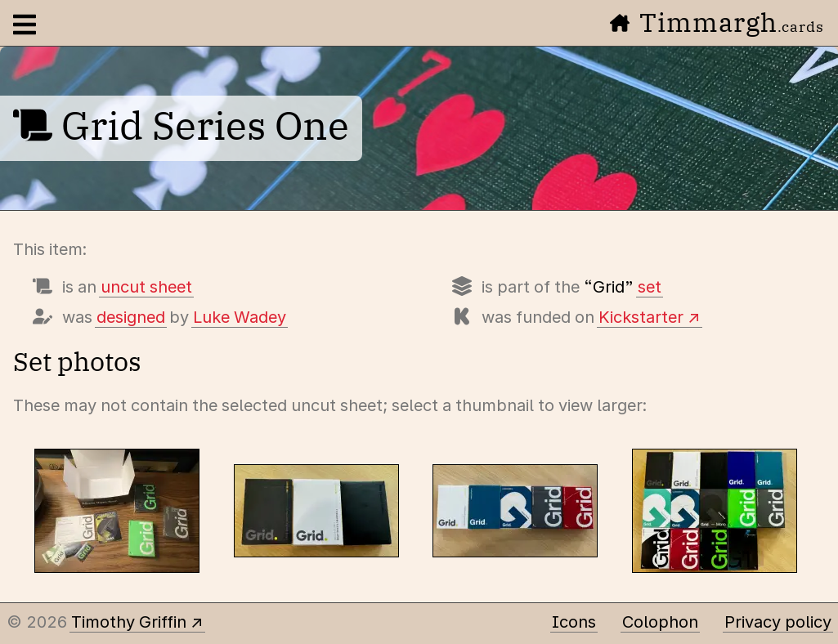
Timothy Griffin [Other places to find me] (129, 622)
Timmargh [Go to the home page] (717, 22)
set (650, 287)
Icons (574, 622)
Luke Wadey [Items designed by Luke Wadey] (240, 317)
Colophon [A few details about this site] (660, 622)
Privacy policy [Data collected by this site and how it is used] (778, 622)
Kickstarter (641, 317)
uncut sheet (146, 287)
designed (131, 317)
